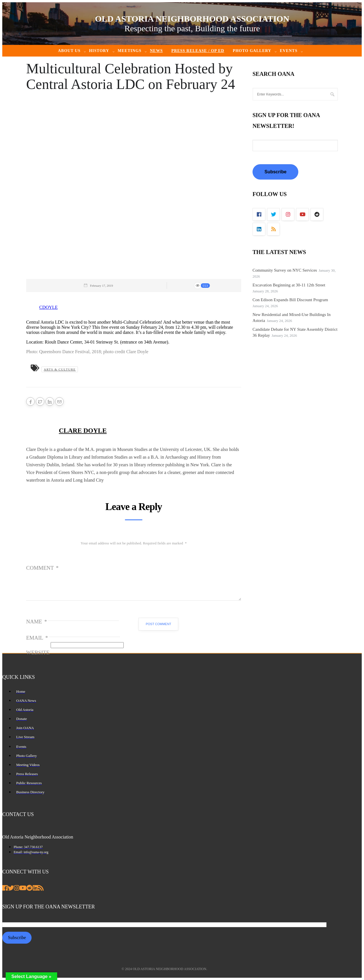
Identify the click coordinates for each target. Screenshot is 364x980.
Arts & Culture (60, 369)
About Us (69, 51)
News (156, 51)
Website (38, 653)
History (99, 51)
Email (37, 638)
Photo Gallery (252, 51)
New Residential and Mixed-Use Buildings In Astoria (292, 318)
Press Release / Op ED (198, 51)
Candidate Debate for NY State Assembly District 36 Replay (295, 332)
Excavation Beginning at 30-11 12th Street (289, 285)
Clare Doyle (83, 431)
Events (289, 51)
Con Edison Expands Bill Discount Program (290, 300)
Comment (42, 568)
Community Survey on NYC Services (285, 270)
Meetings (130, 51)
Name (37, 622)
